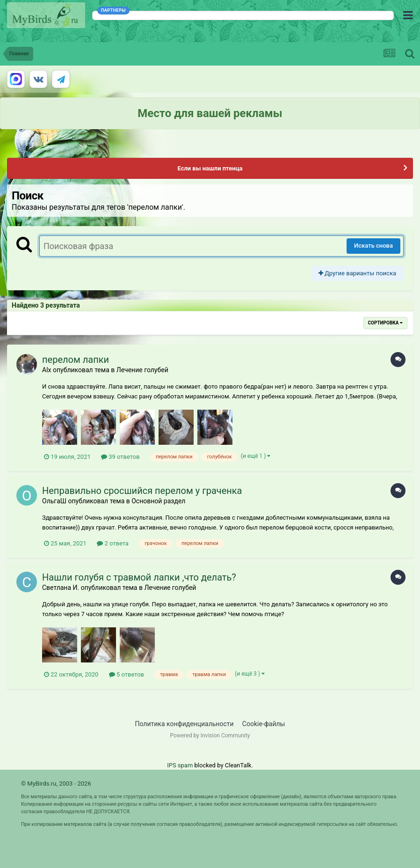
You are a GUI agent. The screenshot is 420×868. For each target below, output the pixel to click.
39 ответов (120, 457)
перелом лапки (76, 360)
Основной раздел (158, 501)
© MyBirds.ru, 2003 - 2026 (56, 783)
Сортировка (385, 323)
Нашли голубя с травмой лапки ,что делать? (139, 577)
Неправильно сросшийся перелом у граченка (142, 491)
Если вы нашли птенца (210, 168)
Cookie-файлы (264, 724)
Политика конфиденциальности (185, 724)
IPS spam (180, 765)
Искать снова (373, 246)
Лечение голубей (142, 370)
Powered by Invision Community (210, 736)
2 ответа (113, 543)
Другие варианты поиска (357, 273)
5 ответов (127, 674)
